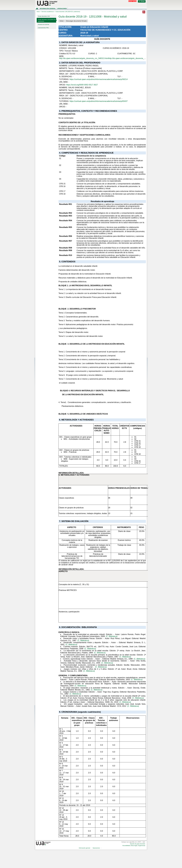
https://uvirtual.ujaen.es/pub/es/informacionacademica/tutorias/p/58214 (99, 79)
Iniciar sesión (132, 1)
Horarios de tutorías (44, 24)
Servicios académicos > (48, 12)
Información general (48, 8)
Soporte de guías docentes (137, 844)
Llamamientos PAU (43, 28)
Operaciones (62, 8)
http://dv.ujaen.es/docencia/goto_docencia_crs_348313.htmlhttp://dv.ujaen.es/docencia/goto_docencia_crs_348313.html (108, 58)
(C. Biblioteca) (112, 636)
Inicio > (39, 12)
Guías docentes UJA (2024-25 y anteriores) (47, 20)
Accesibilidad (126, 846)
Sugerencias (142, 846)
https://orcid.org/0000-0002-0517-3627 (82, 85)
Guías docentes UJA (44, 16)
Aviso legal (134, 846)
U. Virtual (142, 1)
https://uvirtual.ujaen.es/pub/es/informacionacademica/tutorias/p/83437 (99, 101)
